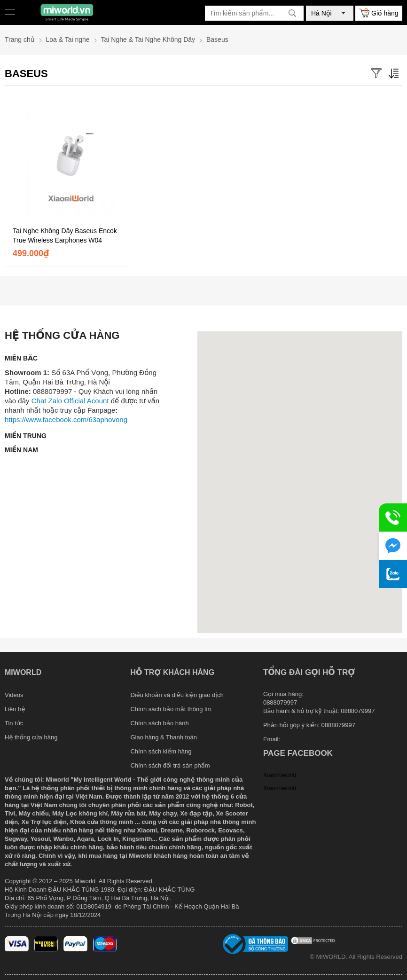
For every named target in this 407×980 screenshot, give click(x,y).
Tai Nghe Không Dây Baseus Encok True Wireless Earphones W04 (65, 235)
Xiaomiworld (280, 775)
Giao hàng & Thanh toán (163, 737)
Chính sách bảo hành (159, 723)
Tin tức (14, 723)
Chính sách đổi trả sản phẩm (170, 765)
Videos (14, 695)
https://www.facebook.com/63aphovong (66, 419)
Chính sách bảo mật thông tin (170, 709)
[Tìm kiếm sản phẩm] (254, 13)
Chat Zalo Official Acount (70, 401)
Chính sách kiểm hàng (161, 751)
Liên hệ (15, 709)
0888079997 (338, 725)
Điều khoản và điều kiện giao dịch (177, 695)
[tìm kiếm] (292, 13)
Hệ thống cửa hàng (31, 737)
